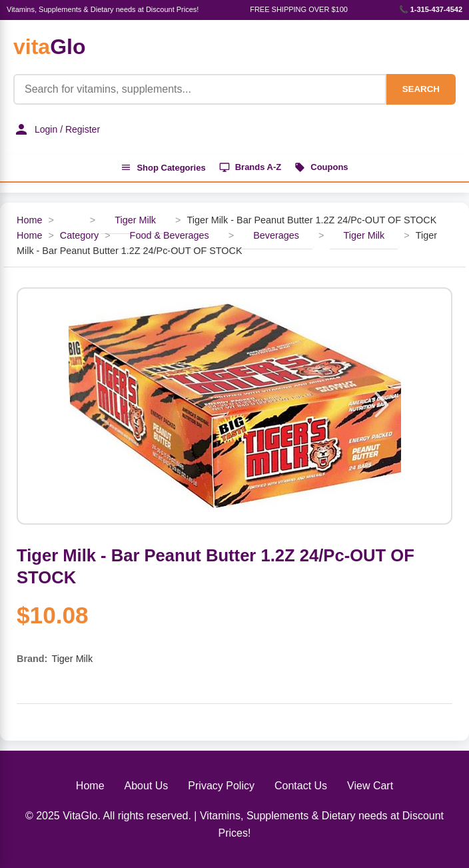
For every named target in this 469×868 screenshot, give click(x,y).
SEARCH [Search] (421, 89)
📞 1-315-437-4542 (431, 9)
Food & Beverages (170, 235)
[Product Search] (200, 89)
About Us (147, 786)
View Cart (370, 786)
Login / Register (57, 129)
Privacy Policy (221, 786)
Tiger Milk (135, 220)
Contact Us (301, 786)
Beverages (276, 235)
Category (79, 235)
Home (29, 220)
